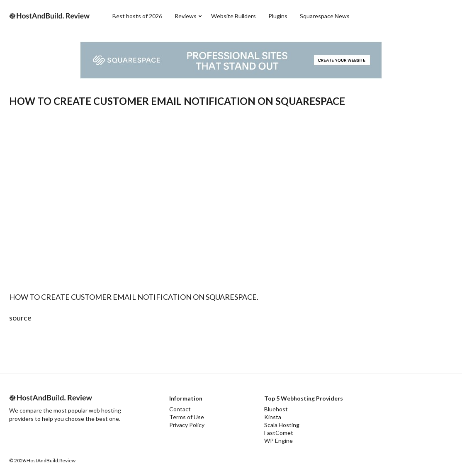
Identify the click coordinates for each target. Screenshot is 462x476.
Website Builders (233, 16)
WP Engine (278, 441)
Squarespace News (325, 16)
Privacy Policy (187, 425)
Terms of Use (187, 417)
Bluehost (276, 409)
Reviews (186, 16)
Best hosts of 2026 (137, 16)
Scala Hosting (282, 425)
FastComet (279, 433)
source (20, 318)
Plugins (278, 16)
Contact (180, 409)
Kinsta (273, 417)
